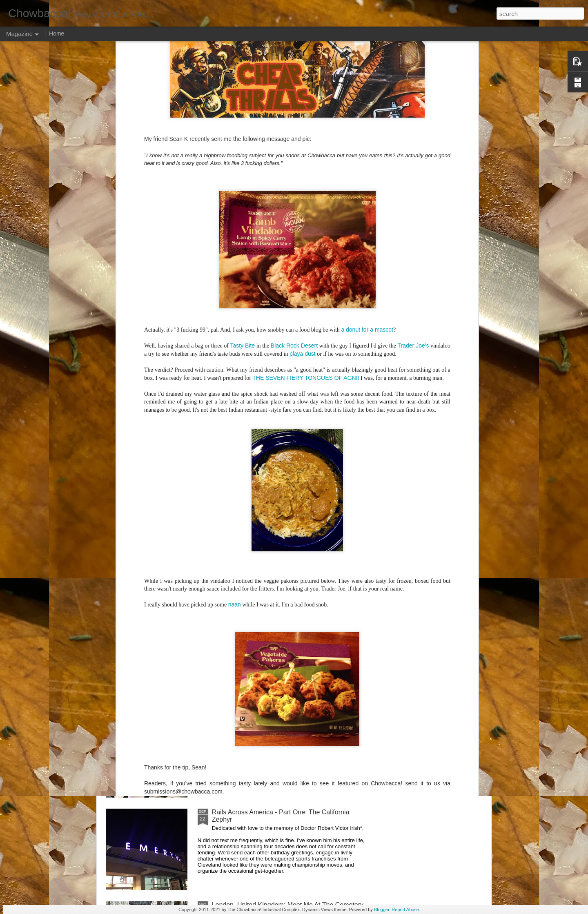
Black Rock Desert (294, 111)
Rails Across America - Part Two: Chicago (272, 719)
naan (235, 370)
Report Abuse (405, 910)
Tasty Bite (242, 111)
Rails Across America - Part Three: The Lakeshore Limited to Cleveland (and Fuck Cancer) (284, 630)
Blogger (382, 910)
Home (57, 33)
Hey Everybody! (235, 441)
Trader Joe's (413, 111)
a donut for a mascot (367, 94)
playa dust (303, 118)
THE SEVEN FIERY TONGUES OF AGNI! (306, 143)
